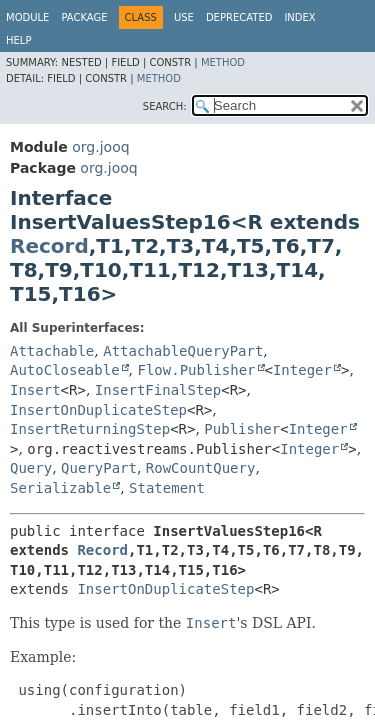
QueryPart (99, 468)
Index (299, 17)
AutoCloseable (65, 370)
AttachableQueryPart (183, 351)
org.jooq (100, 147)
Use (184, 17)
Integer (302, 370)
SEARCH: (165, 106)
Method (223, 62)
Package (84, 17)
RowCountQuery (201, 468)
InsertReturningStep (90, 429)
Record (49, 246)
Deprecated (239, 17)
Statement (167, 488)
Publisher (242, 429)
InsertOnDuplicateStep (98, 410)
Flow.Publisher (196, 370)
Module (27, 17)
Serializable (60, 488)
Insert (35, 390)
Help (18, 40)
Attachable (52, 351)
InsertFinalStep (158, 390)
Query (31, 468)
